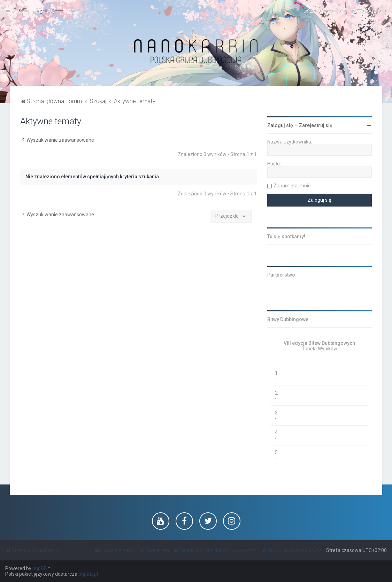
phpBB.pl (88, 574)
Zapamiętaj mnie (292, 186)
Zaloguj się (280, 125)
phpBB (40, 568)
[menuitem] (47, 11)
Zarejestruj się (316, 125)
